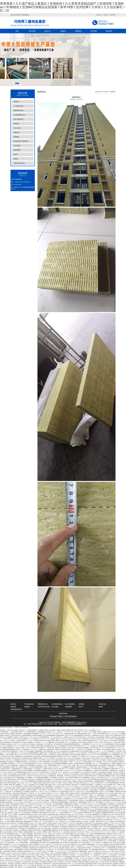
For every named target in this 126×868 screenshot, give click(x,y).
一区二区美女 (63, 841)
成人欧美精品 (16, 858)
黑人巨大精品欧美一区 (61, 825)
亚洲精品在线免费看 (27, 835)
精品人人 (18, 834)
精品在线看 (80, 813)
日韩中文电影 (93, 767)
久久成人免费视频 (75, 788)
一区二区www (14, 825)
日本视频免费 (109, 790)
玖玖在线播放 (12, 770)
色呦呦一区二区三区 (44, 758)
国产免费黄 (43, 842)
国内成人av (22, 732)
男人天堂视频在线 (88, 749)
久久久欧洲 (55, 848)
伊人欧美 (34, 774)
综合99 (61, 758)
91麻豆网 (97, 830)
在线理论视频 (58, 760)
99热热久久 (88, 837)
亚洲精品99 (117, 790)
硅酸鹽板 (16, 137)
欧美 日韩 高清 (16, 739)
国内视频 (18, 862)
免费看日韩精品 (68, 804)
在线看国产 (121, 762)
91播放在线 (119, 763)
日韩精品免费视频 (73, 777)
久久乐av (105, 762)
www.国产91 (46, 802)
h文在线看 (81, 816)
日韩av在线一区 (75, 785)
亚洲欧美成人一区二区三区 (16, 763)
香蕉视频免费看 (52, 765)
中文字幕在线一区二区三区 (75, 820)
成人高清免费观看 (84, 777)
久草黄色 (42, 855)
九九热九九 (105, 828)
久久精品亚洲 (22, 797)
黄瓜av (61, 823)
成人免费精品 (55, 762)
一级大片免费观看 (109, 792)
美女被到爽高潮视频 (8, 809)
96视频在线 (8, 858)
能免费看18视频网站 (23, 827)
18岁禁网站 (55, 828)
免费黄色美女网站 (34, 816)
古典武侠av (22, 765)
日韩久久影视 (117, 842)
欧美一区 (98, 862)
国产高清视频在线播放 (92, 792)
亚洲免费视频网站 (23, 846)
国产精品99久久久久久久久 (70, 779)
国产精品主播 (10, 828)
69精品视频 (47, 828)
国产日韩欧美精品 (48, 788)
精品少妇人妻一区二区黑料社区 (43, 804)
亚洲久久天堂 (51, 797)
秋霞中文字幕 (121, 749)
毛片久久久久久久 (93, 804)
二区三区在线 (90, 834)
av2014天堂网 (9, 835)
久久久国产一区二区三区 (92, 857)
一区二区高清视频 (25, 858)
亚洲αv (109, 742)
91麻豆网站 (60, 850)
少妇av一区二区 (69, 807)
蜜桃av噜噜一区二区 (16, 753)
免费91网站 (122, 827)
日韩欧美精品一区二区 (103, 795)
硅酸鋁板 (16, 132)
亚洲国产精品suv (87, 760)
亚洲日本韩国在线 (27, 756)
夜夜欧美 (33, 744)
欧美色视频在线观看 (91, 800)
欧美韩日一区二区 (90, 842)
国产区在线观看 (115, 844)
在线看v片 (103, 797)
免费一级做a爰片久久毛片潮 (53, 846)
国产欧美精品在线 (61, 864)
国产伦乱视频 (24, 758)
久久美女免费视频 (10, 821)
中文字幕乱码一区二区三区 (39, 739)
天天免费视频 (85, 744)
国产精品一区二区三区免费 (26, 804)
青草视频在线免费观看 (42, 777)
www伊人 (108, 832)
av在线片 (108, 818)
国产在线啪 (76, 783)
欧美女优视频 (120, 732)
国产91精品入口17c (107, 835)
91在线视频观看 (92, 811)
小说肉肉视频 (6, 851)
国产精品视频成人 (31, 765)
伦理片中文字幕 (69, 735)
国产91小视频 (88, 799)
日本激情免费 (97, 816)
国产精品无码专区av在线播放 (72, 860)
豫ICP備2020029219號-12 (94, 724)
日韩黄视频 (17, 762)
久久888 (33, 799)
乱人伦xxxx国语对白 (85, 772)
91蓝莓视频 (101, 790)
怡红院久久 (106, 741)
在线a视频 (31, 785)
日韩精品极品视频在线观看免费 (49, 830)
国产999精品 (45, 853)
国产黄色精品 (16, 758)
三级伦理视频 (27, 734)
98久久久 (73, 848)
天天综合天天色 (57, 844)
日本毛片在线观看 (107, 785)
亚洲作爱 (13, 851)
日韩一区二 (95, 763)
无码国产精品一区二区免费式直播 (92, 853)
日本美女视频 (79, 828)
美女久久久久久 (116, 823)
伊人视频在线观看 (31, 732)
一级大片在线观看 (28, 837)
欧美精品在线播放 (37, 735)
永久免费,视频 (64, 827)
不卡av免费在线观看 (108, 744)
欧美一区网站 (72, 765)
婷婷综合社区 (19, 820)
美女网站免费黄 (32, 811)
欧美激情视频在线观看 (43, 820)
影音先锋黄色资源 (120, 821)
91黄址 (2, 813)
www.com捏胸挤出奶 (50, 776)
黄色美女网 (75, 851)
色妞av (101, 792)
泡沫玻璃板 (17, 146)
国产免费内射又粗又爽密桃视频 (100, 779)
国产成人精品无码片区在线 (11, 781)
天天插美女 (53, 800)
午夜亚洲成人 (73, 811)
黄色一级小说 (115, 851)
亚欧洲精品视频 (17, 800)
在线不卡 (101, 827)
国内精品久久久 (63, 769)
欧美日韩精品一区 (48, 779)
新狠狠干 (110, 772)
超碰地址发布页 (33, 795)
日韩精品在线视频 (83, 850)
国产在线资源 (60, 839)
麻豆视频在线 (78, 807)
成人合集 (8, 853)
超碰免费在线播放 (64, 802)
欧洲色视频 (35, 813)
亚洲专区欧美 (34, 825)
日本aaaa (35, 814)
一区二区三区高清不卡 (56, 737)
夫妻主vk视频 (94, 786)
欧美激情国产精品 (61, 820)
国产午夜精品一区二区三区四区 (33, 802)
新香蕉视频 (65, 755)
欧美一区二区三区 (45, 792)
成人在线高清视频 (24, 825)
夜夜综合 (115, 834)
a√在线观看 (7, 788)
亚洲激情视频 (38, 751)
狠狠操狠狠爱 (27, 821)
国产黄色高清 (7, 793)
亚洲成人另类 (26, 744)
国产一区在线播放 (92, 827)
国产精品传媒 (63, 837)
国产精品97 (96, 760)
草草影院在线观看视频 (36, 841)
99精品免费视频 (104, 857)
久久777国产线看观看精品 (101, 755)
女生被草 (26, 850)
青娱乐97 (93, 818)
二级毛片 (52, 853)
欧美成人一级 (114, 816)
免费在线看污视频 (53, 814)
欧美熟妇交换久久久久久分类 (25, 741)
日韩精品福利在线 (79, 763)
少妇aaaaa (45, 818)
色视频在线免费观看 (103, 811)
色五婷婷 (74, 776)
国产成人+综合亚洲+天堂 (28, 776)
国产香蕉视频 (102, 765)
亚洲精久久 (26, 841)
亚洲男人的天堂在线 (105, 786)
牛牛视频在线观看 (64, 792)
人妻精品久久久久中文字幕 (71, 737)
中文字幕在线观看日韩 (57, 860)
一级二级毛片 (37, 837)
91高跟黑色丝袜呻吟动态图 (101, 799)
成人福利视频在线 (115, 755)
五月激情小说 (23, 746)
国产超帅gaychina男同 (55, 755)
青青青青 (54, 865)
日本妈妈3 (120, 788)
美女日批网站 (81, 834)
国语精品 (12, 734)
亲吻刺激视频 (83, 851)
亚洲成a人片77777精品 (78, 756)
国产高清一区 (25, 760)
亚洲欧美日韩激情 (39, 741)
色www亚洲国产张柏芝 (24, 774)
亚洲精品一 (89, 848)
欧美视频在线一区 (26, 739)
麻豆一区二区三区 (68, 758)
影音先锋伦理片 (28, 786)
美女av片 (108, 865)
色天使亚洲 (112, 857)
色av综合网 (78, 748)
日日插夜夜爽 (95, 735)
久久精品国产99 (79, 846)
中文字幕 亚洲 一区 (39, 860)
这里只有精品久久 (103, 767)
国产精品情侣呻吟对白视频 (42, 781)
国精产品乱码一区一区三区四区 (33, 806)
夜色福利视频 (8, 802)
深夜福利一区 (54, 758)
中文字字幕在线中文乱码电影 (10, 830)
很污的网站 (103, 760)
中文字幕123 (15, 853)
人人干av (44, 742)
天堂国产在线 (58, 749)
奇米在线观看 (103, 763)
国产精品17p (56, 806)
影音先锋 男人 (101, 777)
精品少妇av (54, 746)
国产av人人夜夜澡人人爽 (60, 862)
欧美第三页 (114, 776)
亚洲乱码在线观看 (107, 774)
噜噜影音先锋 (118, 809)
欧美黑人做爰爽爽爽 (75, 755)
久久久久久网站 (47, 806)
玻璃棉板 (16, 124)
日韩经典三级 (50, 748)
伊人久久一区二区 (111, 777)
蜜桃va (95, 776)
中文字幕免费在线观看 (20, 772)
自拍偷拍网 (112, 828)
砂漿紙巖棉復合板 (19, 163)
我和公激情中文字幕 (39, 786)
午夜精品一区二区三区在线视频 (22, 813)
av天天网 (30, 767)
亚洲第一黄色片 (6, 756)
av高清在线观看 (120, 746)
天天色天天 (55, 816)
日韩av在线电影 (9, 850)
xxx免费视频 (111, 804)
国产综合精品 (71, 828)
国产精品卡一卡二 (114, 767)
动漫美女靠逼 (50, 749)
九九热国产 (92, 821)
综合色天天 (57, 795)
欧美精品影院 (65, 751)
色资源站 (95, 864)
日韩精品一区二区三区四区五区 (111, 853)
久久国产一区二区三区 (74, 762)
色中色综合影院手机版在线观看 (107, 846)
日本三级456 (57, 834)
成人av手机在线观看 (114, 753)
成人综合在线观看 (51, 774)
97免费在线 (85, 739)
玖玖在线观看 (14, 732)
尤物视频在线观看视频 (48, 835)
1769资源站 (67, 776)
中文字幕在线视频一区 (112, 841)
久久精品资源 (57, 786)
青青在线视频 (90, 741)
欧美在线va (119, 846)
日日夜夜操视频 (27, 818)
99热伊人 (13, 741)
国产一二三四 (72, 813)
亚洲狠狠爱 (39, 779)
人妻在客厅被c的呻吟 (70, 790)
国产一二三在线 (9, 811)
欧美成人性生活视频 (75, 830)
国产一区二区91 (118, 835)
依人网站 (39, 762)
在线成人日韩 (66, 774)
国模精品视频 (90, 844)
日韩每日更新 (59, 770)
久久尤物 (115, 742)
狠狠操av (31, 742)
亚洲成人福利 (37, 756)
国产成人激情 (35, 855)
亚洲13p (87, 786)
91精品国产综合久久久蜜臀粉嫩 (9, 797)
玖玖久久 (84, 830)
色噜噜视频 (85, 865)
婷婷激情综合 (88, 813)
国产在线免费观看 (30, 828)
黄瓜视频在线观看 (74, 751)
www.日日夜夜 (13, 846)
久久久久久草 (23, 860)
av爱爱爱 (44, 832)
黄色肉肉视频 (14, 804)
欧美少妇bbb (105, 862)
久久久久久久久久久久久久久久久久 (63, 809)
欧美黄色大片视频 (20, 864)
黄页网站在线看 (112, 788)
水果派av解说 (63, 762)
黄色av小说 (33, 760)
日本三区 (12, 786)
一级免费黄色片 (97, 855)
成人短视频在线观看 (31, 867)
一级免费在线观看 (34, 842)
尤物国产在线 (24, 795)
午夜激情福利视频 (47, 837)
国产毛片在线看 (82, 742)
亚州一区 (16, 746)
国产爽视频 (103, 825)
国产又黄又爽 (41, 846)
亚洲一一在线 (92, 734)
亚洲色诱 (122, 841)
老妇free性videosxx (56, 781)
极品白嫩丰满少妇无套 (101, 809)
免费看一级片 (78, 841)
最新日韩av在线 (16, 735)
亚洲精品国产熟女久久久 (29, 809)
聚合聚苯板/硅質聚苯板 (21, 141)
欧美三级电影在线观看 (71, 850)
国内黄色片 (74, 844)
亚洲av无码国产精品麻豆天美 (97, 841)
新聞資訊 (78, 31)
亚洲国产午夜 (47, 827)
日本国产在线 (97, 848)
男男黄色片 (60, 756)
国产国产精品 (86, 758)
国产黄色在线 (87, 823)
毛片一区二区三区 (32, 737)
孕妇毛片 (54, 785)
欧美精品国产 (78, 758)
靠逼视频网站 (114, 795)
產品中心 (48, 31)
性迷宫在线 (56, 837)
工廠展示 (63, 31)
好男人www (31, 772)
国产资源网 (10, 839)
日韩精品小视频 (8, 785)
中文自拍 (5, 776)
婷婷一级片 (68, 756)
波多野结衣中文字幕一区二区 (117, 811)
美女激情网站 (35, 734)
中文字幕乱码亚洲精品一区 (34, 807)
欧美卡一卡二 (71, 864)
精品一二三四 (98, 741)
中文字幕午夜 (30, 864)
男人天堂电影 (114, 858)
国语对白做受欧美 (22, 779)
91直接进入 (82, 800)
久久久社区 (93, 832)
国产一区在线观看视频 (18, 777)
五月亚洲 (57, 742)
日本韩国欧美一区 (30, 777)
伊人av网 (87, 818)
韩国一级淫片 (18, 809)
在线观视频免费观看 (99, 781)
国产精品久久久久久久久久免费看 (55, 793)
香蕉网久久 (95, 772)
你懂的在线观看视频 (41, 797)
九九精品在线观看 (86, 762)
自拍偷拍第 (40, 744)
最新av (8, 806)
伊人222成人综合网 (13, 790)
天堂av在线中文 (43, 790)
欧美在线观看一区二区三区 (10, 844)
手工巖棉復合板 (18, 106)
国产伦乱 (31, 860)
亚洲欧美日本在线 (62, 865)
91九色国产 (38, 742)
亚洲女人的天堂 (48, 767)
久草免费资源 (43, 862)
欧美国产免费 (51, 832)
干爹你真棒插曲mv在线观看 (44, 732)
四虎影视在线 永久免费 (49, 864)
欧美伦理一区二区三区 (113, 820)
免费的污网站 (73, 834)
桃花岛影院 (85, 825)
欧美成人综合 (97, 828)
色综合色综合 (22, 844)
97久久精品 (96, 751)
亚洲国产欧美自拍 (114, 807)
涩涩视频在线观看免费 (107, 813)
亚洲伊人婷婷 (50, 760)
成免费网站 (3, 800)
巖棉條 (16, 159)
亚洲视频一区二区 (38, 844)
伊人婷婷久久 (10, 772)
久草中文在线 (31, 853)
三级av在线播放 (106, 749)
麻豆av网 (13, 779)
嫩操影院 (101, 746)
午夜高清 (5, 774)
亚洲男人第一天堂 (34, 839)
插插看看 (114, 865)
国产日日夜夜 (31, 746)
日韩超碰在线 (113, 770)
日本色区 (56, 767)
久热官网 (121, 864)
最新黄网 (51, 818)
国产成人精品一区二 (53, 813)
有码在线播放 (79, 823)
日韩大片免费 (82, 741)
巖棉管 (16, 154)
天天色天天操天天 (80, 792)
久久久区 (75, 799)
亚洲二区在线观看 (19, 828)
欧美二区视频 (69, 839)
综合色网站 (23, 853)
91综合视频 (3, 748)
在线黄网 (48, 811)
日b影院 (70, 783)
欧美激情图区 (52, 839)
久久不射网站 (97, 749)
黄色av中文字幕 (81, 790)
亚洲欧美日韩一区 (94, 797)
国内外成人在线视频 (112, 864)
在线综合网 (73, 802)
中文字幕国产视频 (96, 769)
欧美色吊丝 (64, 748)
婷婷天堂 (69, 746)
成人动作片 (66, 741)
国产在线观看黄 (37, 818)
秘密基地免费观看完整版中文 (72, 744)
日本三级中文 (63, 739)
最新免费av (19, 734)
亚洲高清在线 (103, 772)
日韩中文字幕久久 (76, 797)
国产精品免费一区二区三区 (63, 797)
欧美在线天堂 (32, 846)
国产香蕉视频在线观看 (14, 776)
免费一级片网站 (43, 814)
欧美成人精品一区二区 (48, 807)
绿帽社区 (114, 749)
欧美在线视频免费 (94, 825)
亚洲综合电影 (38, 864)
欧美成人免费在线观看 (104, 800)
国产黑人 (18, 749)
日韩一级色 (61, 785)
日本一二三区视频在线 (30, 820)
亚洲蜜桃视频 (44, 839)
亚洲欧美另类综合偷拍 (25, 814)
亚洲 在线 (84, 804)
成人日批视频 (96, 813)
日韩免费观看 (62, 746)
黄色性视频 (60, 776)
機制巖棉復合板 (18, 110)
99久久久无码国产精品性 (42, 772)
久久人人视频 (56, 732)
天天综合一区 (108, 802)
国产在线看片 (73, 741)
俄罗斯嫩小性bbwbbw (45, 848)
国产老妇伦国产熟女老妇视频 (84, 864)
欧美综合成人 (83, 737)
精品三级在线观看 (14, 795)
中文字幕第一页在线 (61, 783)
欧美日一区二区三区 (69, 823)
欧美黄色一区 (91, 802)
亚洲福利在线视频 (72, 816)
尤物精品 (30, 830)
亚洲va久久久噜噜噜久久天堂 (104, 842)
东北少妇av (85, 797)
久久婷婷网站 (97, 785)
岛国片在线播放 (104, 807)
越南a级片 (27, 823)
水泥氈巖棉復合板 (19, 115)
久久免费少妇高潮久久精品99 (50, 769)
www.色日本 (3, 862)
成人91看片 (11, 862)
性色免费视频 (118, 760)
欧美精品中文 (10, 744)
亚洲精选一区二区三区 (93, 742)
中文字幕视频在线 (82, 827)
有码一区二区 (4, 842)
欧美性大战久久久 (85, 783)
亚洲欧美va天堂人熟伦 (82, 821)
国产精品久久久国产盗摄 (117, 837)
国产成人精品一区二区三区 (24, 783)
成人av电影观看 (8, 746)
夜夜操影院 (17, 760)
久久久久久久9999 (18, 802)
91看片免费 (8, 758)
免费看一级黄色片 (17, 788)
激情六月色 (49, 795)
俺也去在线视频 (33, 758)
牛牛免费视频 (9, 737)
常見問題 (94, 31)
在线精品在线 (19, 821)
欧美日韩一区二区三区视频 (67, 821)
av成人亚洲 (10, 837)
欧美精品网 (68, 857)
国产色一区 (10, 760)
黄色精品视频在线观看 (8, 749)
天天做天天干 (39, 828)
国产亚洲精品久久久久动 (107, 814)
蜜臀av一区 (93, 795)
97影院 (14, 855)
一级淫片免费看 (9, 755)
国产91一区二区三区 (68, 786)
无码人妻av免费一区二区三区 (98, 748)
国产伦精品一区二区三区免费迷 (45, 799)
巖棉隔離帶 (17, 150)
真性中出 (17, 755)
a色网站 (16, 737)
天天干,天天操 (55, 841)
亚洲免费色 (85, 748)
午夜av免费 (90, 737)
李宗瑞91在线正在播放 (16, 818)
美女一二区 (81, 837)
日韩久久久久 (57, 858)
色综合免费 (7, 779)
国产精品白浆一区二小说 (75, 853)
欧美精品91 (11, 864)
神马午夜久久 (69, 818)
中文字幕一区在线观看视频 (88, 839)
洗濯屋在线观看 (85, 793)
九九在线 (20, 751)
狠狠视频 (48, 746)
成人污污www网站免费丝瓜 (59, 867)
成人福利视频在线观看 (53, 842)
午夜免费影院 (57, 788)
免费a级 (13, 767)
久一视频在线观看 (23, 842)
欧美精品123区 (105, 816)
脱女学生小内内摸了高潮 (106, 735)
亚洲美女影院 (96, 837)
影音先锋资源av (75, 774)
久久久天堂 (51, 770)
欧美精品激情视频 (116, 800)
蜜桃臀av (108, 737)
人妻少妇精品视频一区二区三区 (52, 751)
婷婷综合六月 (102, 793)
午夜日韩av (71, 748)
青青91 (45, 851)
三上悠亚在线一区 (8, 792)
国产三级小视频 (6, 777)
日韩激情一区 (66, 855)
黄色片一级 (5, 827)
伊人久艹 (7, 825)
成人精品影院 (8, 813)
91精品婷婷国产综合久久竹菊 (76, 842)
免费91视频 (35, 862)
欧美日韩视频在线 (85, 774)
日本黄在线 (49, 855)
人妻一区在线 (49, 858)
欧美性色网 (119, 848)
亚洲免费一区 (107, 823)
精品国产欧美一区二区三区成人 (105, 739)
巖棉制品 (16, 102)
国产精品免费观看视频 (113, 783)
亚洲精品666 (46, 841)
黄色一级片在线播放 (92, 790)
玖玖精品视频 (53, 777)
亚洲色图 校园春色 (82, 734)
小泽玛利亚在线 (4, 751)
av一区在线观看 (82, 811)
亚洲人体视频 (6, 804)
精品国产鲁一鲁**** (45, 816)
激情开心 (5, 864)
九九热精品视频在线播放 (95, 850)
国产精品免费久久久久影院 (44, 809)
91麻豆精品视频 (101, 734)
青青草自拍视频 (13, 816)
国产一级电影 (111, 763)
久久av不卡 (60, 790)
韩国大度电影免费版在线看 (49, 756)
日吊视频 (19, 851)
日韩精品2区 (54, 792)
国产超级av (91, 830)
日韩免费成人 (58, 799)
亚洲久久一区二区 (79, 786)
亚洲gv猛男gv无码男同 (75, 825)
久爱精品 (77, 793)
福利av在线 (9, 860)
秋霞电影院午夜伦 (62, 800)
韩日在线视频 (62, 828)
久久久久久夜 (33, 749)
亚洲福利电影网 (28, 832)
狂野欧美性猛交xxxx (94, 753)
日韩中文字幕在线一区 (97, 758)
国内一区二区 (80, 765)
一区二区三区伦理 (90, 756)
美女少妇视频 (82, 844)
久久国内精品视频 (73, 800)
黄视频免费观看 (79, 735)
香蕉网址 (11, 762)
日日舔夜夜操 (42, 749)
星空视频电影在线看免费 (40, 770)
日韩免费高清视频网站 (61, 853)
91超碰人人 (93, 777)
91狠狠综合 (71, 769)
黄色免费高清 (49, 786)
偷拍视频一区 (42, 748)
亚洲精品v (114, 737)
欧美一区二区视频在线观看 (110, 850)
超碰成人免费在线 (66, 806)
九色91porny (18, 748)
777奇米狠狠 (118, 751)
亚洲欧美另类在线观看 (87, 785)
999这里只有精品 (113, 839)
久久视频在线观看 (79, 809)
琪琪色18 (97, 770)
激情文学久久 (64, 742)
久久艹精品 (121, 795)
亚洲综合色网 (63, 816)
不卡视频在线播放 (81, 802)
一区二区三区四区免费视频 (27, 781)
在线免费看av (99, 802)
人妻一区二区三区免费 (89, 820)
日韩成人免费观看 (27, 770)
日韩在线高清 (15, 793)
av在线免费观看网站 (43, 737)
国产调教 (70, 795)
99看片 (34, 857)
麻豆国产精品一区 (101, 821)
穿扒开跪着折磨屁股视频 (111, 827)
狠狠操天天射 (42, 795)
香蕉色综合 (65, 811)
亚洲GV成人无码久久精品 (7, 823)
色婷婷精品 (10, 748)
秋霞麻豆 (57, 748)
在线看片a (63, 795)
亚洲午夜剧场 (17, 835)
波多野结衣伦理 (47, 763)
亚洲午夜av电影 (67, 781)
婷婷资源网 (110, 748)
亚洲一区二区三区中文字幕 (27, 755)
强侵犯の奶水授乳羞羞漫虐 (85, 781)
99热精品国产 (104, 770)
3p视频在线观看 (28, 769)
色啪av (50, 834)
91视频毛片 (98, 858)
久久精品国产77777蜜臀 (38, 858)
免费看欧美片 (111, 825)
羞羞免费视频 (6, 767)
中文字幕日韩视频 (29, 751)
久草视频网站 (106, 769)
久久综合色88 (37, 769)
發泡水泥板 (17, 128)
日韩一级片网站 (41, 760)
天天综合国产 (87, 769)
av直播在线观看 (50, 825)
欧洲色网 (50, 862)
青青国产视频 (13, 865)
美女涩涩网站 (45, 800)
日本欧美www (32, 779)
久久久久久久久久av (95, 744)
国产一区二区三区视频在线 (30, 748)
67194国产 (35, 821)
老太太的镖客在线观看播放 (60, 763)
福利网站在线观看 (60, 818)
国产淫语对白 (18, 837)
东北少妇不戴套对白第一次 (98, 783)
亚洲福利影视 (52, 753)
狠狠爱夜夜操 (60, 735)
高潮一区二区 (59, 734)
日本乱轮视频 (58, 779)
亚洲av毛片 (8, 735)
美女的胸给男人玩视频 (68, 846)
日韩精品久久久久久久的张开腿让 (46, 857)
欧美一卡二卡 (86, 746)
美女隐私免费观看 (29, 763)
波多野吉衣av (72, 739)
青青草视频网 (33, 850)
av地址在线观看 (8, 832)
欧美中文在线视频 (96, 774)
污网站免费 (81, 862)
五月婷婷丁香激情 (10, 820)
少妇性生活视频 (63, 813)
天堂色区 (79, 739)
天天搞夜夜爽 (25, 749)
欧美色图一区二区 (89, 809)
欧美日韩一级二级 (76, 832)
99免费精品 (22, 790)
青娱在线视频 (25, 839)
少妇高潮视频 (113, 799)
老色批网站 (39, 755)
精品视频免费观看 (102, 788)
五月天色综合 (24, 742)
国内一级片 (103, 742)
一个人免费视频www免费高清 (67, 767)
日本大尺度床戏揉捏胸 (8, 834)
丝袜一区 (104, 848)
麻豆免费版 (84, 788)
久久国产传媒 (41, 774)
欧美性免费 (114, 855)
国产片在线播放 (19, 823)
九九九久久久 (6, 741)
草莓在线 (8, 855)
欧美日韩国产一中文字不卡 (114, 797)
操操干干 (72, 792)
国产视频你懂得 (6, 742)
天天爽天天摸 (22, 737)
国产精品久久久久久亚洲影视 (71, 772)
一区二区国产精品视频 (20, 811)
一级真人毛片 (91, 851)
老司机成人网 (95, 807)
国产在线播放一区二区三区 (20, 785)
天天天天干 (5, 795)
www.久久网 (82, 779)
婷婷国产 (81, 799)
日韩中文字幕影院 (18, 832)
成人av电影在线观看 (21, 767)
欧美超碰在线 (13, 751)
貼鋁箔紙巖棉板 (18, 119)
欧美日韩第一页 (52, 851)
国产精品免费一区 (40, 865)
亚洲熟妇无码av (57, 855)
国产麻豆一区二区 (56, 811)
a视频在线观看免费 (102, 839)
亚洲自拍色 (87, 735)
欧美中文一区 (53, 850)
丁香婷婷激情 (4, 763)
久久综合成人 (66, 788)
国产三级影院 (110, 821)
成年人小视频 (117, 785)
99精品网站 (29, 834)
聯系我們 (113, 15)
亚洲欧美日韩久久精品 (48, 783)
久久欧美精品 (73, 742)
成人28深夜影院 (13, 774)
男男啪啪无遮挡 (111, 765)
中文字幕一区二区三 (69, 770)
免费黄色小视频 (37, 783)
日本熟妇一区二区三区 (34, 800)
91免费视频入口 (67, 799)
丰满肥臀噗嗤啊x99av (112, 781)
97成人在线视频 (72, 862)
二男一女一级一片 (23, 816)
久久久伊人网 (99, 844)
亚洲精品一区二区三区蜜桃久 (97, 865)
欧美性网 (67, 785)
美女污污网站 (100, 756)
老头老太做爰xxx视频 (86, 751)
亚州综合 (44, 823)
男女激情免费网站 (58, 804)
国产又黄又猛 (78, 760)
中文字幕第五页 (112, 830)
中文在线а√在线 (4, 734)
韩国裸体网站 (14, 765)
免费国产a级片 (43, 753)
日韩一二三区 (106, 855)
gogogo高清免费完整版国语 (31, 753)
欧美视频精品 (18, 792)
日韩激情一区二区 (42, 765)
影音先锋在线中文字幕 (78, 857)
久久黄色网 (78, 770)
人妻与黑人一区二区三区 (62, 835)
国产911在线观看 (97, 762)
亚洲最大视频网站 (75, 835)
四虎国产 (71, 763)
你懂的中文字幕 (14, 799)
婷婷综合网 (37, 830)
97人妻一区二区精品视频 (63, 832)
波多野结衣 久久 (35, 792)
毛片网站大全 (86, 807)
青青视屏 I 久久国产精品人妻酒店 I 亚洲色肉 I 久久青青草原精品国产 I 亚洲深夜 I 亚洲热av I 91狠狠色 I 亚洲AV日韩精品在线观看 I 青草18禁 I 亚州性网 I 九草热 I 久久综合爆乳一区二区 (63, 7)
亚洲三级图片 (14, 806)
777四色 (25, 800)
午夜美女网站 (54, 802)
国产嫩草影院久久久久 (28, 851)
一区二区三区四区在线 (91, 846)
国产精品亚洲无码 (58, 744)
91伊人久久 (77, 839)
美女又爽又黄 (102, 864)
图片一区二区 (18, 744)
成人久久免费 (37, 832)
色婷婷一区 (115, 832)
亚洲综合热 (42, 825)
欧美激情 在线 (34, 848)
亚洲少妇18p (40, 776)
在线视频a (109, 834)
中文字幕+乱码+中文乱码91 (81, 795)
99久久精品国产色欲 (53, 739)
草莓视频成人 (30, 797)
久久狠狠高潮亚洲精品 (75, 865)
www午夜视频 (93, 732)
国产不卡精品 (85, 832)
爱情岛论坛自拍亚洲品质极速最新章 (32, 788)
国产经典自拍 (41, 811)
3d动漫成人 (110, 760)
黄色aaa (45, 755)
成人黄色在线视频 (110, 746)
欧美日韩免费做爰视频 (49, 735)
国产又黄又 (29, 844)
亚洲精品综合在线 (101, 820)
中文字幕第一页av (62, 777)
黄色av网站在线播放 (10, 783)
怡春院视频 (88, 763)
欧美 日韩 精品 (67, 749)
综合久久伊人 (38, 763)
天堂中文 (2, 828)
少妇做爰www (52, 790)
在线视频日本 (25, 848)
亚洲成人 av (79, 769)
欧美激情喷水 (47, 762)
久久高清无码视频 (99, 737)
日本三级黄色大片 (19, 867)
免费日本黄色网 (40, 746)
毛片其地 (111, 809)
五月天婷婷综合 (48, 744)
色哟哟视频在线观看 (100, 834)
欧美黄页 (29, 790)
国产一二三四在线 (77, 749)
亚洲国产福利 (94, 793)
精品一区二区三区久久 (112, 734)
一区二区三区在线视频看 (107, 751)
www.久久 (16, 860)
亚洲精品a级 (117, 735)
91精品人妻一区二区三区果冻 (75, 814)
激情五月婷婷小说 (57, 741)
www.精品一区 (48, 844)
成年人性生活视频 (7, 807)
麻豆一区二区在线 (36, 823)
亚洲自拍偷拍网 (81, 848)
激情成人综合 (37, 835)
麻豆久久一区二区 (62, 765)
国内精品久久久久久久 (87, 755)
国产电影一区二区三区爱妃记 (10, 814)
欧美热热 (75, 781)
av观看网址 (51, 742)
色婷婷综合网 (119, 792)
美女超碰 (61, 848)
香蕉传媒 (70, 841)
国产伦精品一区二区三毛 (81, 732)
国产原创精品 (15, 742)
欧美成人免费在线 (102, 732)
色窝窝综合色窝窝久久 (83, 767)
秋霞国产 (35, 790)
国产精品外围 (92, 788)
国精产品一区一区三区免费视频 (12, 848)
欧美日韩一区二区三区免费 (37, 793)
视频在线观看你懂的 (118, 860)
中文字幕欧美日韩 (26, 862)
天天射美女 (39, 851)
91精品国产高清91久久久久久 (90, 860)
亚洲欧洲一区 (77, 804)
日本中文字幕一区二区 (56, 772)
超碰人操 (19, 770)
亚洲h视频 (17, 839)
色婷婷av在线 (105, 858)
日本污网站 (92, 739)
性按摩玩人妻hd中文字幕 (23, 855)
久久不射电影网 (59, 807)
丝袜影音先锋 (12, 857)
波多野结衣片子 (24, 793)
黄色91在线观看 (69, 793)
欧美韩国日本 (19, 786)
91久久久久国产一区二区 (64, 851)
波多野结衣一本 (13, 842)
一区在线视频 (117, 756)
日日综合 (10, 800)
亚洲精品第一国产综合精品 (29, 762)
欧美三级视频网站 (17, 756)
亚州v (121, 767)
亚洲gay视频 (104, 753)
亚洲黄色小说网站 (90, 862)
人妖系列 (19, 841)
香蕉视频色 (28, 857)
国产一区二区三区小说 (67, 732)
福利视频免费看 (38, 767)
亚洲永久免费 (64, 842)
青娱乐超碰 (48, 785)
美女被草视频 (102, 804)
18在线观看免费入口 (17, 769)
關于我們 (32, 31)
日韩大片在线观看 (64, 830)
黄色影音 (67, 848)
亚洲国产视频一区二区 (117, 769)
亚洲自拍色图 (84, 835)
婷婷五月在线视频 (8, 867)
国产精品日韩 (118, 814)
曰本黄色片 (90, 858)
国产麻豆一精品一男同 (19, 807)
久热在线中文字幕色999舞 (84, 776)
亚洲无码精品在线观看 (91, 765)
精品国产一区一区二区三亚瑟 (26, 865)
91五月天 (7, 765)
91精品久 (38, 853)
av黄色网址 (106, 844)
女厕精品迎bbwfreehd (70, 734)
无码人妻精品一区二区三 (52, 821)
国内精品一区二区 (43, 850)
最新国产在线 (72, 827)
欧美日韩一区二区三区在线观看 (110, 806)
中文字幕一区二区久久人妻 (47, 734)
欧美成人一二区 (75, 855)
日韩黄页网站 (88, 816)
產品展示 (106, 15)
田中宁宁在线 (121, 799)
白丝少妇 (21, 806)
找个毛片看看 (65, 834)
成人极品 (48, 860)
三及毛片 (59, 774)
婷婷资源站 (85, 841)
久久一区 (42, 821)
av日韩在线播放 (105, 837)
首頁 (17, 31)
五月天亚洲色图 (40, 785)
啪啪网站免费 (108, 756)
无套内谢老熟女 (77, 746)
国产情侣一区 (101, 818)
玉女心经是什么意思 (113, 793)
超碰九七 (53, 820)
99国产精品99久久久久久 (40, 834)
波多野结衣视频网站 (25, 799)
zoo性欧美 (5, 846)
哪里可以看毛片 (88, 828)
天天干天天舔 (66, 844)
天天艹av (115, 802)
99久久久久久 (112, 732)
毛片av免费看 (20, 857)
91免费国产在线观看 (110, 758)
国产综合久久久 (106, 851)
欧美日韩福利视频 (114, 779)
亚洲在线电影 (55, 827)
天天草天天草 (97, 806)
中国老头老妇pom (53, 823)
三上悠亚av (98, 835)
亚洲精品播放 (42, 813)
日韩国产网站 (7, 739)
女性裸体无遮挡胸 (68, 760)
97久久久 (48, 865)
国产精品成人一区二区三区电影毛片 (77, 753)
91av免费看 (26, 792)
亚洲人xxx (98, 851)
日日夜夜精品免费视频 (104, 776)
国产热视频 (48, 741)
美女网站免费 (13, 827)
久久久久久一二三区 (117, 786)
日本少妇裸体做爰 (97, 823)
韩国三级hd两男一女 (86, 855)
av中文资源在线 (119, 804)
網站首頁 (99, 15)
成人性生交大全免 (79, 818)
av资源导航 (104, 830)
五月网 (88, 779)
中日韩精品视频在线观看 (44, 867)
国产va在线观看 (113, 762)
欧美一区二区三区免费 (86, 806)
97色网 (23, 834)
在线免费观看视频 (26, 735)
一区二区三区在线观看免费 (91, 814)
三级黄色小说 (94, 746)
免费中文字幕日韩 (62, 753)
